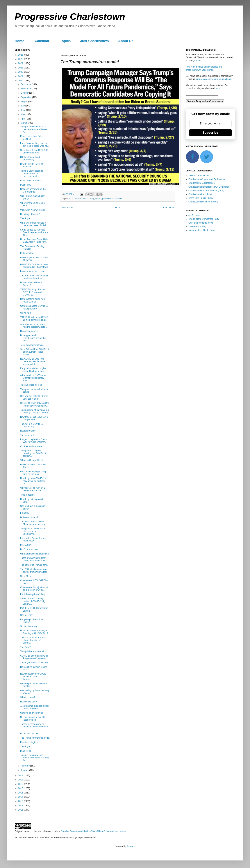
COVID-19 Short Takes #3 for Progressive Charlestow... (35, 404)
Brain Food (26, 751)
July (23, 106)
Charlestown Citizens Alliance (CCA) (206, 191)
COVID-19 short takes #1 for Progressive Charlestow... (34, 657)
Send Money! (27, 576)
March (24, 123)
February (25, 766)
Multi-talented (27, 253)
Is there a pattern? (29, 517)
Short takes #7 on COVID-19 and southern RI (34, 151)
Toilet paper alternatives (32, 345)
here (218, 88)
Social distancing (28, 626)
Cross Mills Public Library (201, 198)
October (25, 93)
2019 (21, 775)
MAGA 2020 (26, 545)
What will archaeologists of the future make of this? (33, 224)
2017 (21, 784)
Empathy (25, 513)
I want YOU (26, 185)
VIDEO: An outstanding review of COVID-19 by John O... (33, 601)
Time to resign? (28, 495)
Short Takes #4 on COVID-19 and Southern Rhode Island (34, 352)
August (25, 102)
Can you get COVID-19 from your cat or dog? (34, 397)
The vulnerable (27, 435)
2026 (21, 55)
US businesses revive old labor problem (33, 718)
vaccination (117, 199)
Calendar (42, 41)
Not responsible (28, 431)
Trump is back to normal (32, 651)
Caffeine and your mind (32, 713)
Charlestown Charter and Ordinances (207, 179)
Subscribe (210, 133)
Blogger (131, 846)
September (26, 97)
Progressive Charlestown (70, 17)
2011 (21, 810)
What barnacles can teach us (34, 554)
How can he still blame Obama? (31, 284)
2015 (21, 793)
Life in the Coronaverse (32, 181)
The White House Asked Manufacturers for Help (33, 523)
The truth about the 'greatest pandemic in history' (34, 277)
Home (19, 41)
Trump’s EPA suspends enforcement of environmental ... (32, 174)
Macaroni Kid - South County (202, 230)
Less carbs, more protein (32, 271)
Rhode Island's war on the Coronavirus (33, 190)
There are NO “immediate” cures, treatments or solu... (35, 559)
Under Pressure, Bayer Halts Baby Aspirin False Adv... (34, 241)
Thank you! (26, 218)
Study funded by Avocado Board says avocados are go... (34, 232)
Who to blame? (28, 697)
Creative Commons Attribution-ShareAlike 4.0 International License (94, 831)
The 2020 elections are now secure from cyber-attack (34, 570)
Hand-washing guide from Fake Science (33, 300)
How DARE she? (28, 702)
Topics (65, 41)
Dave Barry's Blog (197, 226)
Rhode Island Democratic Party (204, 219)
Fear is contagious (29, 742)
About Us (126, 41)
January (25, 770)
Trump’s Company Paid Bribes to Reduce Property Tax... (35, 758)
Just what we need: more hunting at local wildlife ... (34, 325)
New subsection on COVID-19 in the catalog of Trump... (34, 676)
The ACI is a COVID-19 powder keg (32, 425)
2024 (21, 63)
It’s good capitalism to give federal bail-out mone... (33, 370)
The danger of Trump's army (34, 565)
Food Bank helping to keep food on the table (33, 473)
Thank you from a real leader (34, 663)
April (23, 119)
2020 (21, 81)
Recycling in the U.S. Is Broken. (32, 621)
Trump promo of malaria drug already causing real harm (34, 411)
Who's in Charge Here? (32, 460)
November (26, 89)
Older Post (168, 208)
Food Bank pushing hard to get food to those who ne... (35, 144)
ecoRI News (194, 215)
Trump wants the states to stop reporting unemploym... (33, 531)
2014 (21, 797)
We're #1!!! (25, 313)
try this (198, 61)
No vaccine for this (29, 734)
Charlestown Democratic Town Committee (209, 187)
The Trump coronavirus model (35, 738)
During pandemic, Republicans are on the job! (33, 338)
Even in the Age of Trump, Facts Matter (33, 539)
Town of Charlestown (199, 176)
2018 (21, 780)
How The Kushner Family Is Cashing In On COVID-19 (34, 632)
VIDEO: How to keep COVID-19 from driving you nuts (35, 318)
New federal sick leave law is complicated (34, 418)
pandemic (107, 199)
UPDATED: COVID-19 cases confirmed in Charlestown (34, 266)
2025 (21, 59)
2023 (21, 68)
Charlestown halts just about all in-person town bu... (34, 589)
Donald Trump (88, 199)
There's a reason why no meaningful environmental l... (34, 727)
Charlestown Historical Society (203, 202)
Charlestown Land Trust (200, 194)
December (26, 84)
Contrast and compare (31, 446)
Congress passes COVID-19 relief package (34, 307)
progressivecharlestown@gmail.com (214, 79)
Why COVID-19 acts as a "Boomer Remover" (33, 489)
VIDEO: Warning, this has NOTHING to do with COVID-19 (33, 292)
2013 (21, 801)
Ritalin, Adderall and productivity (30, 158)
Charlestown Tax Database (202, 183)
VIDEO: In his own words (32, 210)
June (23, 110)
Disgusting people (29, 331)
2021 (21, 76)
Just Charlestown (94, 41)
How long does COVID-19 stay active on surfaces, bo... (33, 481)
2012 (21, 806)
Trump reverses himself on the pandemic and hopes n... (34, 129)
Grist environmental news (201, 223)
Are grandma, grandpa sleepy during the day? (35, 707)
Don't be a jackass (29, 549)
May (23, 114)
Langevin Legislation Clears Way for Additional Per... (34, 441)
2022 (21, 72)
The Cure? (25, 647)
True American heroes (31, 385)
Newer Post (67, 208)
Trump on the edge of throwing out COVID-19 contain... (33, 453)
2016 (21, 788)
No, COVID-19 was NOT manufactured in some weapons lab (33, 361)
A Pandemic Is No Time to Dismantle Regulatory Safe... (33, 378)
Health (98, 199)
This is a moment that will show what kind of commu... (33, 640)
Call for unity (26, 615)
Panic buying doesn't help (33, 594)
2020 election (75, 199)
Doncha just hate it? (30, 214)
